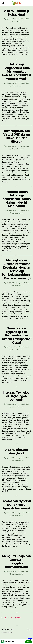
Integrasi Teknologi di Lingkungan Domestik (16, 396)
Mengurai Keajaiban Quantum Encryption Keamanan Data (16, 561)
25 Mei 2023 (25, 19)
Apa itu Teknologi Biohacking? (16, 13)
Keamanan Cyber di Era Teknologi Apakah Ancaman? (16, 505)
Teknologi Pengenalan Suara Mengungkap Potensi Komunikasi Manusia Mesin (16, 71)
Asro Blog (11, 629)
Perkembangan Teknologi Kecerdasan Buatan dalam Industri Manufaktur (16, 199)
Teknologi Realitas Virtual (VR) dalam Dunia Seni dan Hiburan (16, 136)
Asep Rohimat (13, 19)
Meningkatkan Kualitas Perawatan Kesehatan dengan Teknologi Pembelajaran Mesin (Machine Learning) (16, 269)
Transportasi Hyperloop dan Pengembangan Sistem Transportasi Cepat (17, 335)
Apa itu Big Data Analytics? (16, 451)
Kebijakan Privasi (7, 633)
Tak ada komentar (18, 22)
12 (12, 618)
